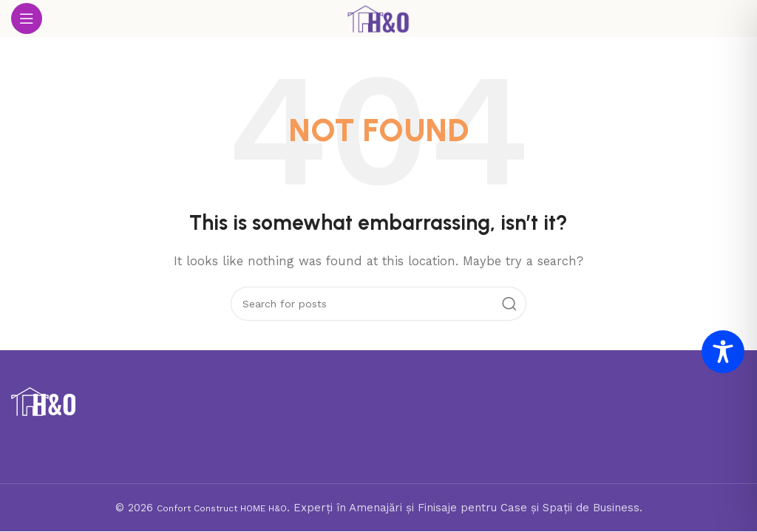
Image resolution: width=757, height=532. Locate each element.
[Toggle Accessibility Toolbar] (723, 352)
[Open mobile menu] (27, 18)
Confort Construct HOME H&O (222, 508)
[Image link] (43, 400)
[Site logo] (378, 18)
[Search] (378, 304)
